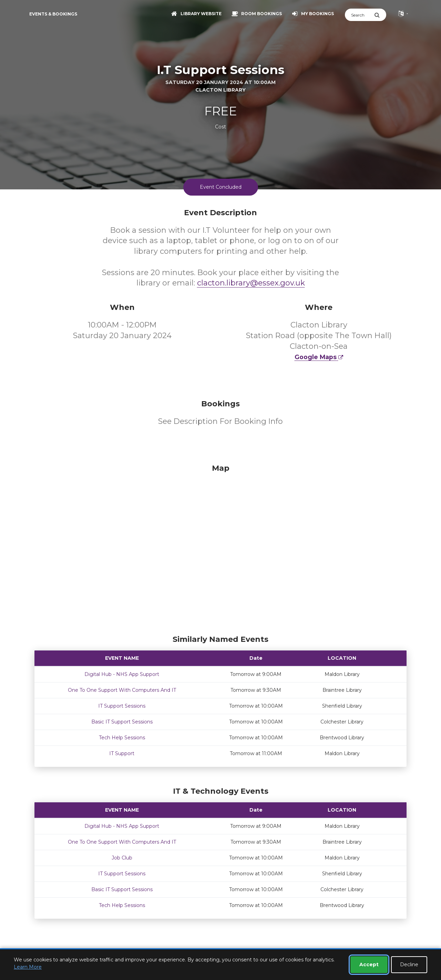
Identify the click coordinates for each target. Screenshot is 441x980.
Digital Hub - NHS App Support (122, 674)
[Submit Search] (380, 15)
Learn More (28, 967)
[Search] (360, 15)
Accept (369, 965)
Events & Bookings (53, 14)
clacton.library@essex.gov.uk (251, 283)
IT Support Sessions (122, 706)
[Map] (220, 548)
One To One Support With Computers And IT (122, 690)
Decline (409, 965)
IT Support (122, 753)
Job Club (122, 858)
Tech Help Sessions (122, 738)
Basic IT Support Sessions (122, 722)
